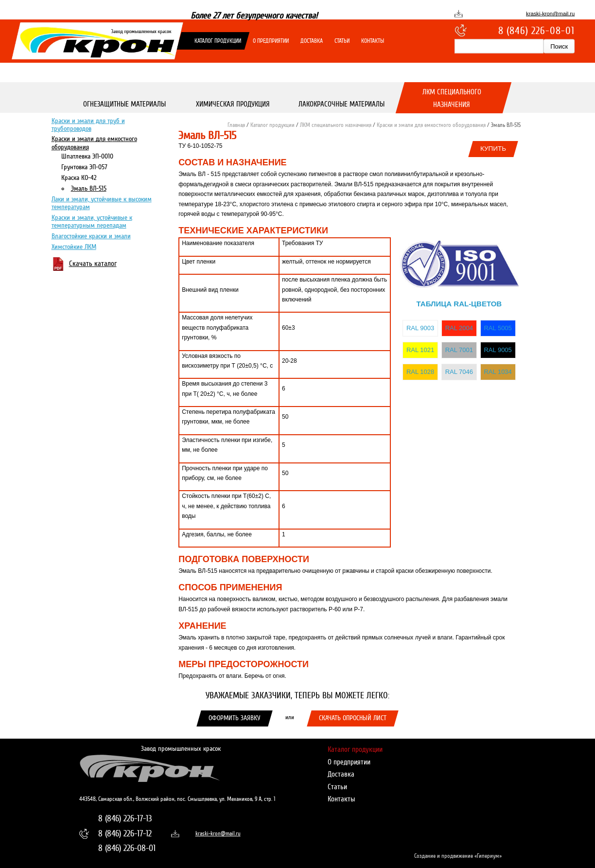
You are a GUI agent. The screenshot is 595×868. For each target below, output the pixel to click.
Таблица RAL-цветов (459, 304)
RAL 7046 (459, 372)
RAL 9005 (498, 350)
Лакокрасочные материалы (341, 104)
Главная (236, 125)
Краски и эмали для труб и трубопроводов (88, 124)
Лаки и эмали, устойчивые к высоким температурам (102, 203)
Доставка (312, 41)
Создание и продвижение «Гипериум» (458, 856)
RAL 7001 (459, 350)
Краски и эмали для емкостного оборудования (94, 143)
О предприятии (271, 41)
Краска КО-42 (79, 177)
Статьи (342, 41)
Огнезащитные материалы (124, 104)
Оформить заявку (235, 718)
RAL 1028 (420, 372)
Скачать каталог (93, 263)
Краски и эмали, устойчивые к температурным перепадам (92, 221)
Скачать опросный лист (353, 718)
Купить (493, 149)
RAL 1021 (420, 350)
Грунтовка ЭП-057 (84, 167)
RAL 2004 (459, 328)
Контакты (373, 41)
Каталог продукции (218, 41)
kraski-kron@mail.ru (550, 14)
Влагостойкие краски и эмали (91, 236)
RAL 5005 (498, 328)
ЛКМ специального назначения (452, 98)
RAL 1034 (498, 372)
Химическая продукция (233, 104)
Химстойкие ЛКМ (74, 246)
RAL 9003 (420, 328)
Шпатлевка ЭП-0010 (87, 156)
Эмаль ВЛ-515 (89, 188)
